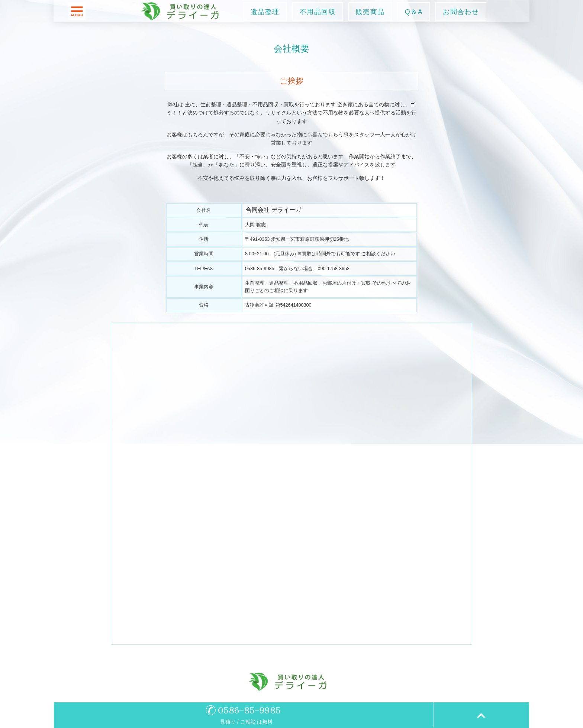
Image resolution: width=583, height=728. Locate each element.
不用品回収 (318, 12)
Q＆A (414, 12)
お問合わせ (461, 12)
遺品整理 (265, 12)
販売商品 (370, 12)
